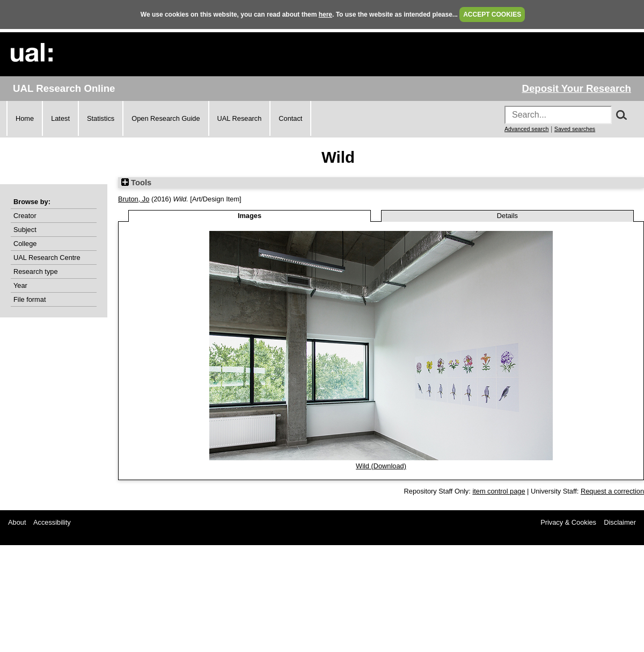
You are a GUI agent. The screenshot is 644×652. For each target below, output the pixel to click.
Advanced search (526, 129)
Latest (60, 118)
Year (20, 285)
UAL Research (240, 118)
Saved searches (575, 129)
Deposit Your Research (576, 88)
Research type (36, 271)
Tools (136, 183)
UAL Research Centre (47, 258)
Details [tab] (507, 216)
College (25, 244)
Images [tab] (250, 216)
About (17, 522)
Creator (25, 216)
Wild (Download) (381, 466)
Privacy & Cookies (568, 522)
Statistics (101, 118)
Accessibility (52, 522)
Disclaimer (620, 522)
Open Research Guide (166, 118)
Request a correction (612, 491)
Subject (25, 230)
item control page (499, 491)
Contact (290, 118)
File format (30, 299)
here (325, 15)
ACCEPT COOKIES (492, 15)
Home (25, 118)
